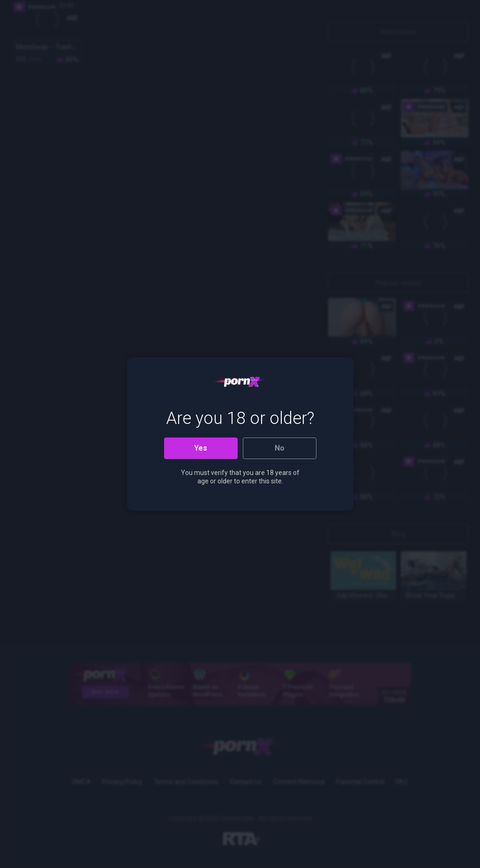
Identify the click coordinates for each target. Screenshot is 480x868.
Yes (201, 448)
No (280, 448)
